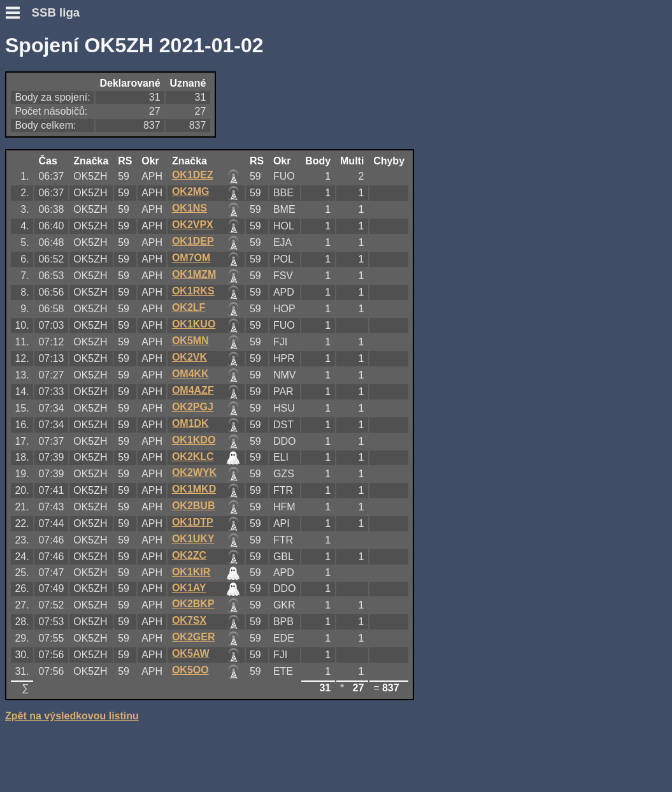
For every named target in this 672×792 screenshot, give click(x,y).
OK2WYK (194, 472)
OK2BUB (194, 506)
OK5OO (190, 670)
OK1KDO (194, 440)
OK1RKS (193, 291)
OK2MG (191, 191)
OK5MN (190, 341)
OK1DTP (193, 522)
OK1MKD (194, 489)
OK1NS (189, 208)
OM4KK (190, 374)
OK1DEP (193, 241)
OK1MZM (194, 274)
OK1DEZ (193, 175)
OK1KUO (194, 324)
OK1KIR (191, 572)
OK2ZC (189, 555)
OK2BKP (193, 604)
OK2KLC (193, 457)
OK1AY (189, 588)
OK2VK (189, 357)
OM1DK (190, 423)
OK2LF (189, 307)
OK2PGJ (193, 407)
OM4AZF (193, 390)
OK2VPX (193, 225)
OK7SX (189, 620)
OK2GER (194, 637)
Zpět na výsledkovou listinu (72, 716)
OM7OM (191, 258)
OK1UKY (193, 539)
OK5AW (191, 653)
